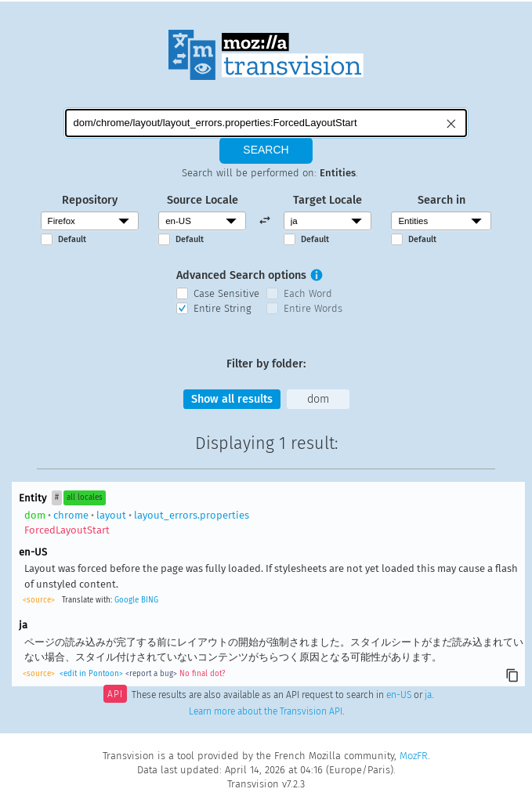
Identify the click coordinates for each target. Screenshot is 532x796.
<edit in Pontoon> (91, 674)
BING (150, 600)
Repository (90, 200)
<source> (39, 600)
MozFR (414, 756)
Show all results (232, 399)
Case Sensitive (226, 293)
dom (318, 399)
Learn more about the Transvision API (266, 711)
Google (127, 600)
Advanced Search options (241, 275)
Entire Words (313, 308)
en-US (399, 696)
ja (428, 696)
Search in (442, 200)
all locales (85, 498)
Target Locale (328, 200)
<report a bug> (151, 674)
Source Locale (203, 200)
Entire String (223, 308)
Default (72, 239)
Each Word (308, 293)
